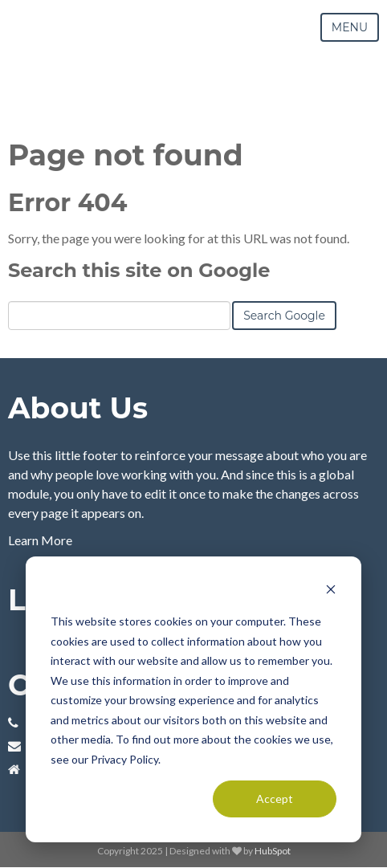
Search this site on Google (139, 270)
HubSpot (273, 851)
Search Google (284, 316)
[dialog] (193, 699)
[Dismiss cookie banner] (331, 591)
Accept (275, 799)
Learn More (40, 540)
